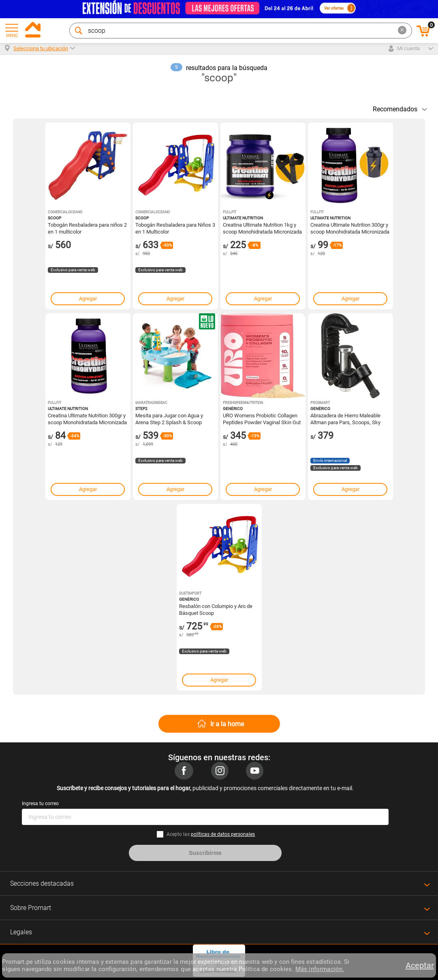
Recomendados (395, 109)
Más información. (320, 969)
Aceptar (420, 965)
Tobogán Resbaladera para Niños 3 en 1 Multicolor (175, 228)
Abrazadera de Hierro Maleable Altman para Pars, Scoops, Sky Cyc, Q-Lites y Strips (345, 419)
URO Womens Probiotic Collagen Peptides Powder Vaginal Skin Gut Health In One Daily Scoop (262, 419)
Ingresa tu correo (40, 804)
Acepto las (211, 834)
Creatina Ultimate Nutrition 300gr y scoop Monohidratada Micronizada (87, 419)
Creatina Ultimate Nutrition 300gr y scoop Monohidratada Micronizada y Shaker (350, 228)
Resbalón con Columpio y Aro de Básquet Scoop (216, 609)
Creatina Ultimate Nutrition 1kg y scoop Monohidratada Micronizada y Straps (262, 228)
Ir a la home (227, 724)
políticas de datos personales (223, 834)
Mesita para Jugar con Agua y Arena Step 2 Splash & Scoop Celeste (169, 419)
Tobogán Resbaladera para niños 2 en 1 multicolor (87, 228)
